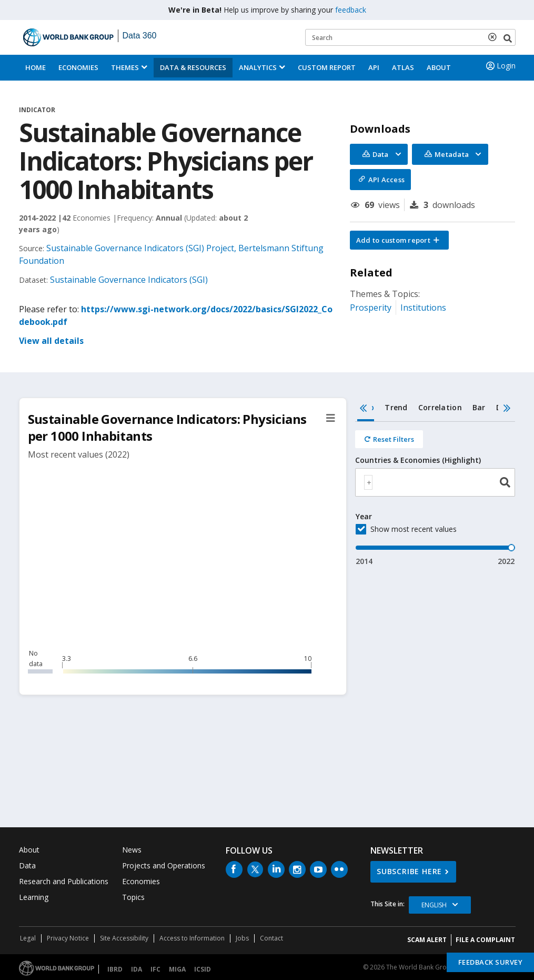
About (439, 67)
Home (36, 67)
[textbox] (368, 482)
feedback (351, 10)
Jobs (242, 938)
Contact (271, 938)
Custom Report (327, 67)
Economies (78, 67)
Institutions (423, 308)
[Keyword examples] (410, 37)
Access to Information (192, 938)
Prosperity (371, 308)
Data (27, 865)
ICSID (203, 969)
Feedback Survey (491, 962)
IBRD (115, 969)
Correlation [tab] (440, 407)
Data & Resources (193, 67)
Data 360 (140, 36)
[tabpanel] (435, 494)
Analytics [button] (258, 67)
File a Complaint (485, 940)
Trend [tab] (396, 407)
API (374, 67)
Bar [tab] (479, 407)
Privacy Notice (68, 938)
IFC (155, 969)
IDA (137, 969)
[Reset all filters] (389, 439)
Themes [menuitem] (125, 67)
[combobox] (435, 482)
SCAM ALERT (427, 940)
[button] (399, 240)
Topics (133, 897)
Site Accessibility (124, 938)
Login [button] (500, 66)
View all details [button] (51, 341)
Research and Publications (64, 881)
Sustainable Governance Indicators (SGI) (129, 280)
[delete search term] (495, 37)
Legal (28, 938)
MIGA (177, 969)
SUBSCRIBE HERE (409, 871)
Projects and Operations (164, 865)
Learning (34, 897)
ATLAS (403, 67)
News (132, 850)
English (434, 905)
